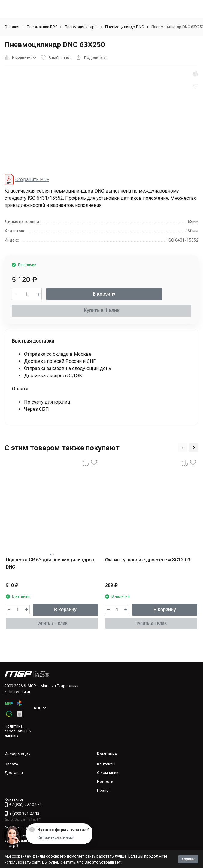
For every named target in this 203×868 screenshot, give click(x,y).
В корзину (104, 294)
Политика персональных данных (18, 731)
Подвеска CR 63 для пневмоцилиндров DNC (50, 563)
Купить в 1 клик (102, 310)
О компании (108, 773)
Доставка (14, 773)
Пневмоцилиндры (81, 27)
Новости (105, 782)
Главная (12, 27)
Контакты (106, 764)
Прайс (103, 790)
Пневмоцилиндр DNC (124, 27)
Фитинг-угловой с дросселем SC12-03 (148, 560)
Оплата (11, 764)
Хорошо (188, 859)
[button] (183, 448)
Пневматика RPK (42, 27)
